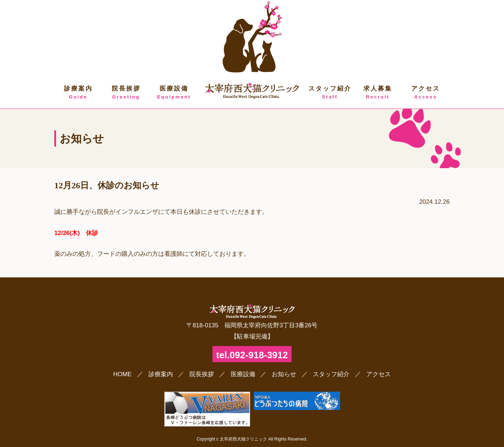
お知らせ (284, 374)
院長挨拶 (126, 93)
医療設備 (174, 93)
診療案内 (78, 93)
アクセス (425, 93)
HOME (122, 374)
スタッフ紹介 (330, 93)
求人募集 (378, 93)
